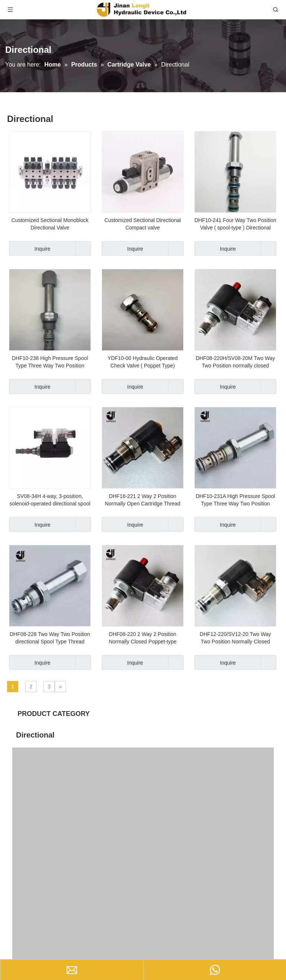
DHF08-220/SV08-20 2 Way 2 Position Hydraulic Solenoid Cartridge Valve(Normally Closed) (53, 841)
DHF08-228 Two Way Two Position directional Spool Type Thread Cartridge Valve (50, 638)
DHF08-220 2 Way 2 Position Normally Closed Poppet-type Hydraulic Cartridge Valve (143, 638)
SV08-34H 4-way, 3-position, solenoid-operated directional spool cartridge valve (50, 500)
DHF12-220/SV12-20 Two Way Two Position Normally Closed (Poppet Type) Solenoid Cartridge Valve (235, 638)
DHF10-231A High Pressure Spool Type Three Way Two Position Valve (235, 500)
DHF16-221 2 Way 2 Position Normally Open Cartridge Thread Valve (143, 500)
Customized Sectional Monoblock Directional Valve (50, 224)
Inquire (30, 248)
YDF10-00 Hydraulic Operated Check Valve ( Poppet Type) (143, 362)
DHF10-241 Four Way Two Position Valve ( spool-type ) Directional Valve (235, 224)
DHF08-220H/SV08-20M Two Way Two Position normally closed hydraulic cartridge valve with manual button (235, 362)
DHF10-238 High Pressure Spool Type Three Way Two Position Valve (50, 362)
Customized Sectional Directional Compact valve (142, 224)
